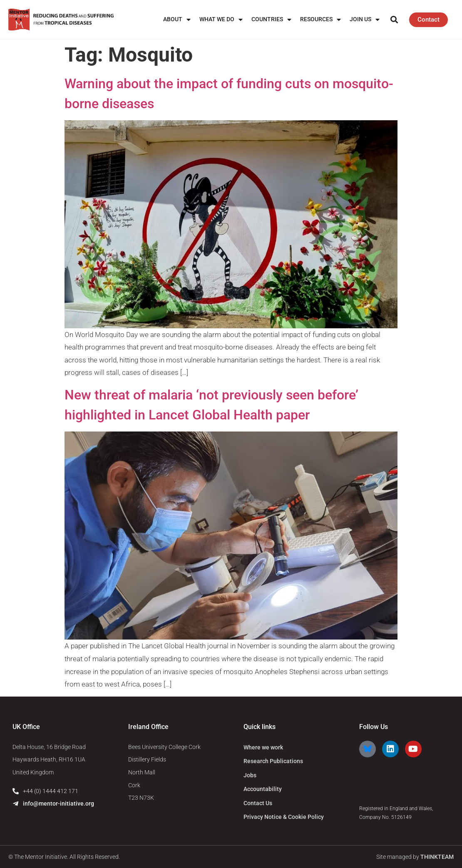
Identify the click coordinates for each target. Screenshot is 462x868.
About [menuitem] (177, 19)
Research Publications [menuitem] (273, 761)
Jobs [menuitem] (250, 775)
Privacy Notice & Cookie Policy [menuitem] (284, 817)
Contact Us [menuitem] (258, 803)
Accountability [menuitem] (263, 789)
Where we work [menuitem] (263, 747)
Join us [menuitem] (365, 19)
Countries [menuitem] (271, 19)
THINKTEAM (437, 857)
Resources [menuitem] (320, 19)
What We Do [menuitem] (221, 19)
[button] (394, 20)
